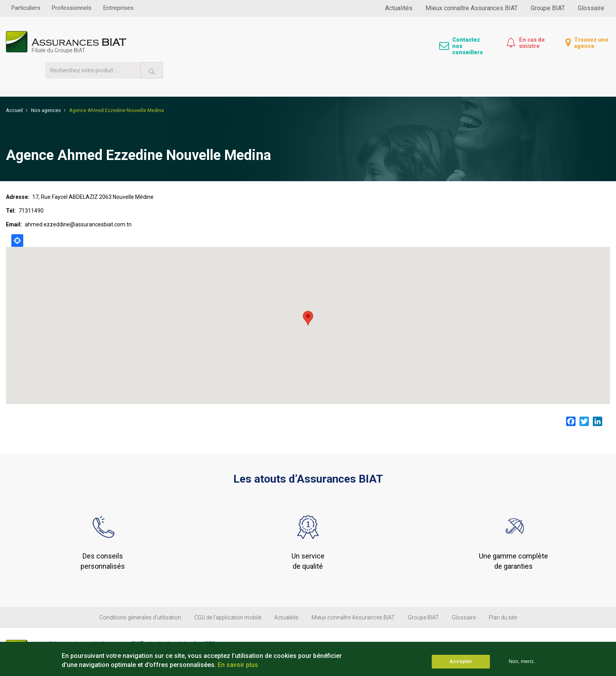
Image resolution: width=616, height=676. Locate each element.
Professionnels (78, 8)
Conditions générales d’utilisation (140, 591)
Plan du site (503, 591)
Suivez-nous (569, 625)
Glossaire (591, 8)
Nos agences (46, 84)
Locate (17, 213)
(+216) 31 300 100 (82, 637)
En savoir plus (238, 665)
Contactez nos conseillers (467, 46)
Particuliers (27, 8)
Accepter (461, 661)
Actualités (399, 8)
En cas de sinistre (532, 43)
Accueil (14, 84)
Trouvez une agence (591, 43)
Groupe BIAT (548, 8)
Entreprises (128, 8)
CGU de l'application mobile (228, 591)
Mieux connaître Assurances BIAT (472, 8)
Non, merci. (522, 661)
